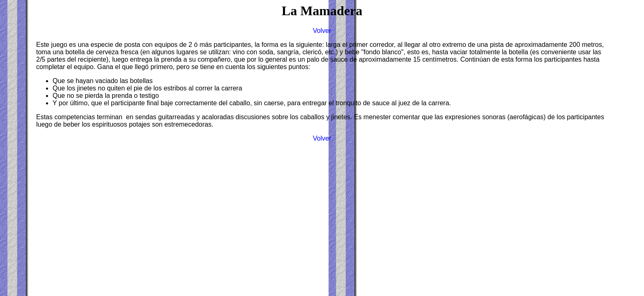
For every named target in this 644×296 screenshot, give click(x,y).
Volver (322, 31)
